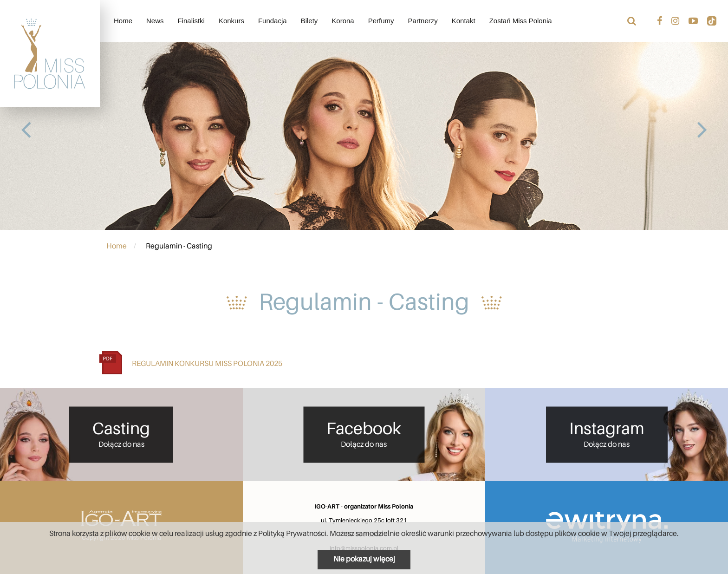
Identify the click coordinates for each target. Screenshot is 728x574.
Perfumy (381, 21)
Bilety (309, 21)
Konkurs (231, 21)
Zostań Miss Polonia (521, 21)
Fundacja (273, 21)
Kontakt (464, 21)
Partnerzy (423, 21)
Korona (343, 21)
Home (123, 21)
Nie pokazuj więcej (364, 559)
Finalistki (191, 21)
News (155, 21)
